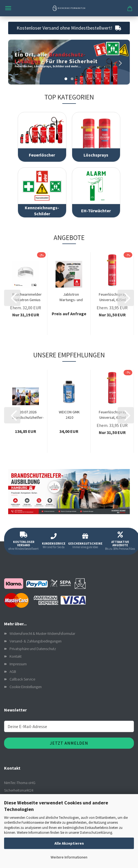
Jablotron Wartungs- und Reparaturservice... (71, 297)
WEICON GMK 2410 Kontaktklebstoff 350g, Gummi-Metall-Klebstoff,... (69, 415)
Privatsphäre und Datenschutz (33, 649)
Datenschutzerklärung (96, 833)
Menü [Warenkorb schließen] (8, 8)
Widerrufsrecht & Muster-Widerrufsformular (42, 633)
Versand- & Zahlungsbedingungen (36, 641)
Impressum (18, 664)
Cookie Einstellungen (26, 687)
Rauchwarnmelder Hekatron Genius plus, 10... (27, 297)
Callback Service (22, 679)
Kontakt (16, 656)
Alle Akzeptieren (69, 843)
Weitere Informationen (69, 857)
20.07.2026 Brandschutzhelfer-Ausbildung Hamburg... (28, 415)
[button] (16, 62)
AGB (13, 672)
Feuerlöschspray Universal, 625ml (113, 297)
